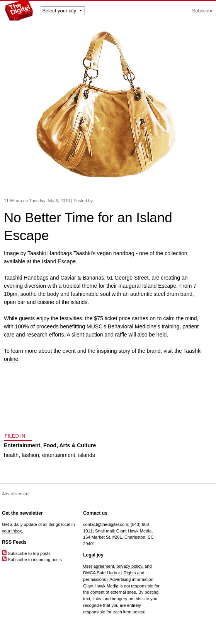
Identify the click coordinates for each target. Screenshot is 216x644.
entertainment (59, 455)
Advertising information (131, 579)
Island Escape (159, 286)
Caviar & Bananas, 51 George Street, (105, 278)
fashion (30, 455)
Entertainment (22, 445)
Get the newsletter (22, 513)
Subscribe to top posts (26, 553)
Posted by (83, 201)
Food (50, 445)
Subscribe (203, 11)
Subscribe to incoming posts (32, 560)
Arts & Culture (77, 445)
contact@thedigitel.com (105, 524)
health (11, 455)
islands (87, 455)
